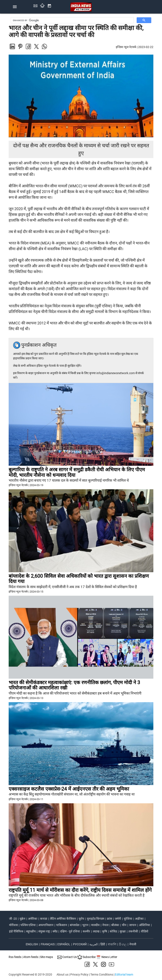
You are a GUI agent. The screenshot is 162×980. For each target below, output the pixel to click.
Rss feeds (15, 957)
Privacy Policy (79, 974)
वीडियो (145, 931)
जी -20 (13, 919)
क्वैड (55, 931)
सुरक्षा (123, 931)
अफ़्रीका (139, 919)
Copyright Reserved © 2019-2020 (30, 974)
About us (62, 974)
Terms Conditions (102, 974)
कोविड (113, 931)
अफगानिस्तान (46, 925)
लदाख (96, 931)
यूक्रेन (22, 919)
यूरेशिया (128, 919)
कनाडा (44, 919)
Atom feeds (31, 957)
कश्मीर (86, 931)
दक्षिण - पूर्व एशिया (70, 931)
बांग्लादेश (75, 925)
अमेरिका (33, 919)
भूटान (85, 925)
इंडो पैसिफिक (16, 931)
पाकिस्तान (62, 925)
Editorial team (124, 974)
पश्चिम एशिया (28, 925)
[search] (73, 20)
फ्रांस (109, 919)
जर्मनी (118, 919)
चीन (124, 925)
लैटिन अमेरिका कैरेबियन (63, 919)
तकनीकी (133, 931)
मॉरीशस (13, 925)
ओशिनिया (144, 925)
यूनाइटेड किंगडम (96, 919)
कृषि (105, 931)
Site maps (47, 957)
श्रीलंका (115, 925)
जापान (133, 925)
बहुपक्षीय (31, 931)
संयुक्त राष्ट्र (44, 931)
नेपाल (105, 925)
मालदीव (95, 925)
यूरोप (81, 919)
